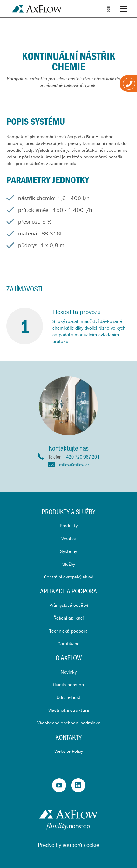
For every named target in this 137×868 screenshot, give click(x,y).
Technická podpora (68, 631)
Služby (69, 564)
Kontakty (68, 737)
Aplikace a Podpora (68, 591)
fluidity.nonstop (68, 685)
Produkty (69, 525)
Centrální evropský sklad (69, 577)
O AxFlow (69, 658)
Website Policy (69, 751)
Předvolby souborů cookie (68, 845)
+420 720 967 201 (82, 456)
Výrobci (68, 539)
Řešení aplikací (68, 618)
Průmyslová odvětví (69, 605)
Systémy (68, 551)
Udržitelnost (68, 697)
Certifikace (68, 644)
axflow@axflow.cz (74, 464)
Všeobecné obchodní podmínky (68, 723)
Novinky (69, 672)
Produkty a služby (68, 511)
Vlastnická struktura (69, 710)
